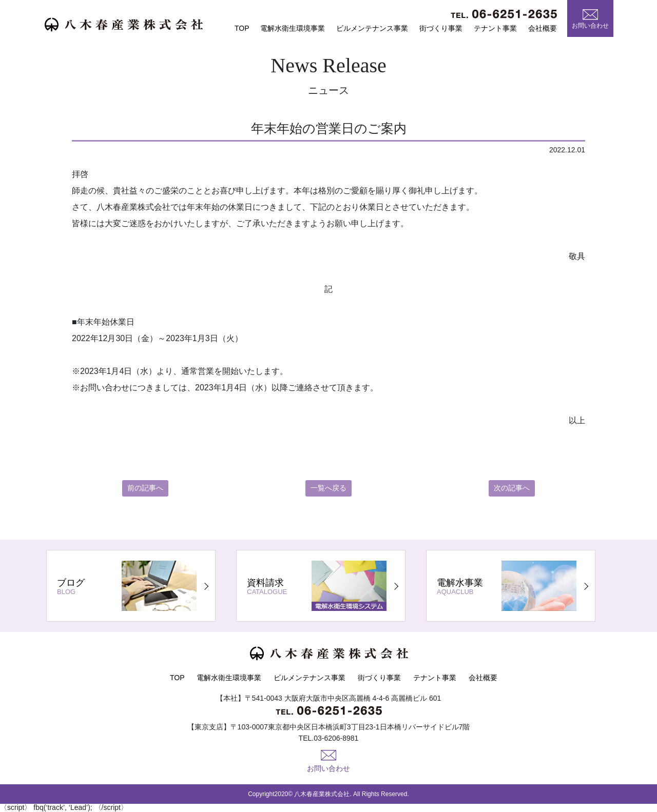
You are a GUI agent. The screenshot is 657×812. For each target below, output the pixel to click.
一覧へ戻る (328, 488)
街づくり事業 (441, 28)
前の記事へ (145, 488)
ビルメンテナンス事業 (372, 28)
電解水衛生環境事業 (293, 28)
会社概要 (543, 28)
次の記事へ (512, 488)
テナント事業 (495, 28)
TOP (242, 28)
